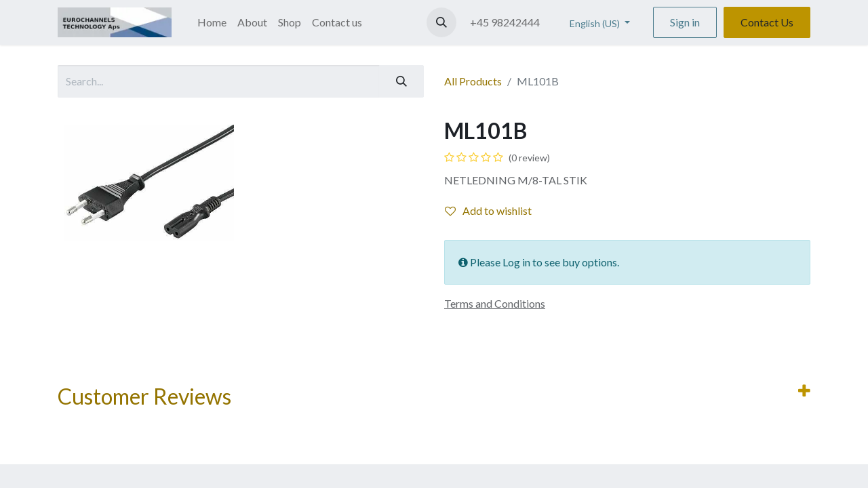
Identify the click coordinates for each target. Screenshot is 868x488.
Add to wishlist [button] (488, 210)
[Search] (401, 81)
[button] (441, 22)
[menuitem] (212, 22)
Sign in (685, 22)
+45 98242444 (505, 22)
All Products (473, 81)
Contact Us (767, 22)
